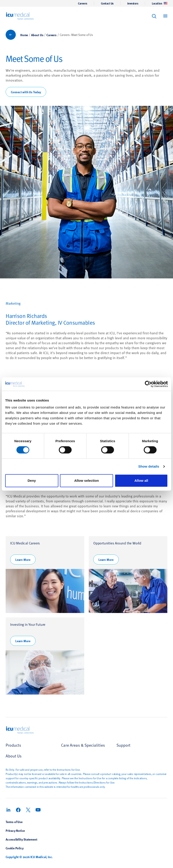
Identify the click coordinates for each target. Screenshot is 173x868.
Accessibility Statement (21, 839)
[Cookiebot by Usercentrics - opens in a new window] (148, 384)
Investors (133, 3)
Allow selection (86, 481)
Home (24, 35)
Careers (83, 3)
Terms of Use (14, 822)
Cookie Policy (15, 848)
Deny (32, 481)
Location (160, 3)
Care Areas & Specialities (83, 745)
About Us (37, 35)
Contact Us (107, 3)
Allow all (141, 481)
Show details (149, 466)
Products (13, 745)
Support (123, 745)
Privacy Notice (15, 830)
